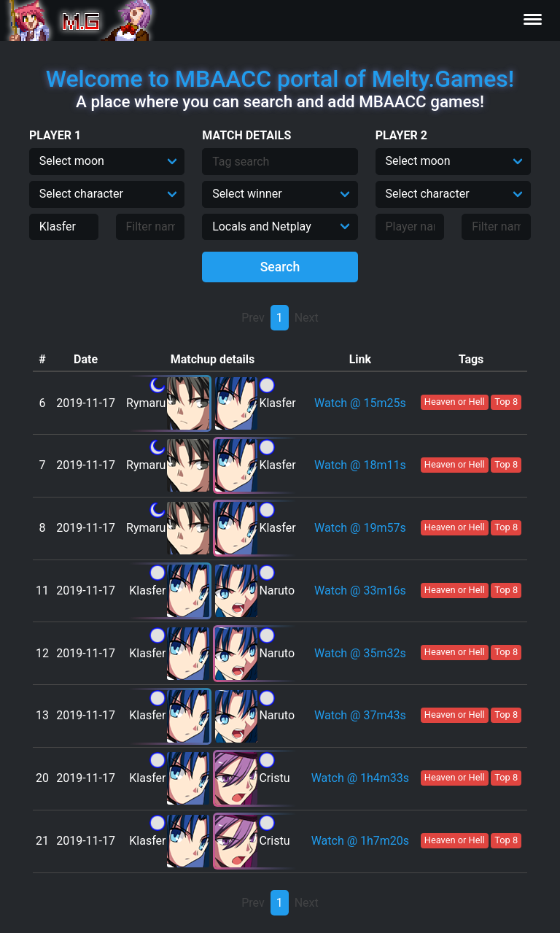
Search (280, 267)
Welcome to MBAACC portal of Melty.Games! (280, 79)
